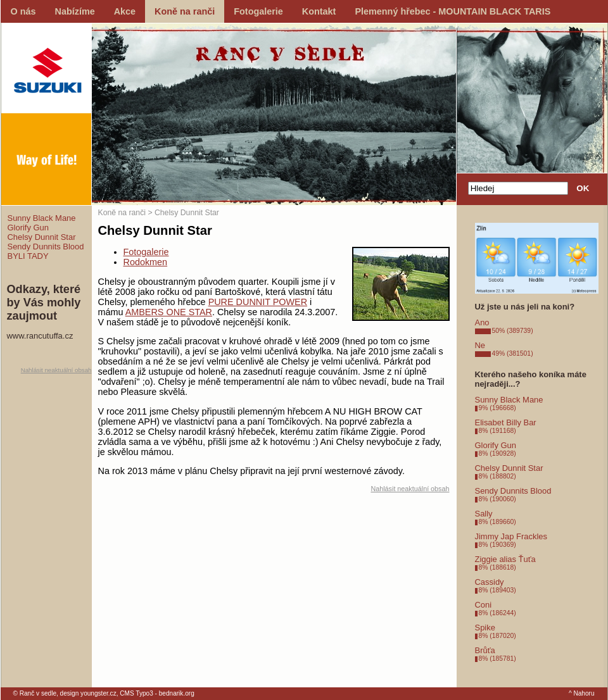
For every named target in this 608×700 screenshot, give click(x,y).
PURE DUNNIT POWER (258, 302)
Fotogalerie (258, 11)
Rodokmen (146, 262)
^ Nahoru (582, 693)
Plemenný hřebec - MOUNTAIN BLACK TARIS (453, 11)
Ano (482, 322)
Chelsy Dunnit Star (42, 237)
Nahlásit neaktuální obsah (56, 370)
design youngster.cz (88, 693)
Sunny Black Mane (42, 218)
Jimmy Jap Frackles (511, 536)
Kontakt (319, 11)
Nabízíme (75, 11)
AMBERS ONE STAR (169, 312)
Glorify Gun (28, 228)
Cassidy (490, 582)
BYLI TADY (28, 256)
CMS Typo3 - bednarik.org (157, 693)
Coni (484, 605)
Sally (484, 514)
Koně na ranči (185, 11)
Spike (485, 628)
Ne (480, 345)
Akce (125, 11)
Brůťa (485, 650)
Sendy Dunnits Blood (46, 247)
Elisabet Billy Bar (506, 422)
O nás (23, 11)
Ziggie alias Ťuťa (505, 559)
